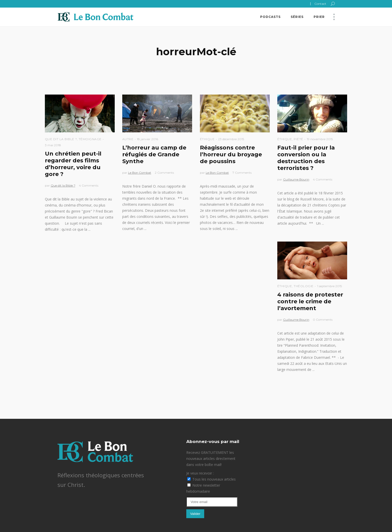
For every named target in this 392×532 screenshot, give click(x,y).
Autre (128, 139)
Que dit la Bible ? (61, 139)
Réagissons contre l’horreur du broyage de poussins (231, 154)
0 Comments (323, 320)
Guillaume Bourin (296, 179)
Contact (320, 4)
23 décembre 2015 (231, 139)
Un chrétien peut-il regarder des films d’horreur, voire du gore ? (73, 164)
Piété (298, 139)
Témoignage (90, 139)
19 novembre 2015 (320, 139)
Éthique (207, 139)
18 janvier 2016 (147, 139)
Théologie (304, 286)
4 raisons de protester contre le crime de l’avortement (310, 301)
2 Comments (164, 173)
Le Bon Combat (140, 173)
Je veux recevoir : (200, 473)
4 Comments (89, 185)
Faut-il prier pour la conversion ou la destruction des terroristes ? (306, 158)
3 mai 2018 (53, 145)
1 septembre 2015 (329, 286)
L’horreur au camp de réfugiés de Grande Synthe (154, 154)
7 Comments (242, 173)
